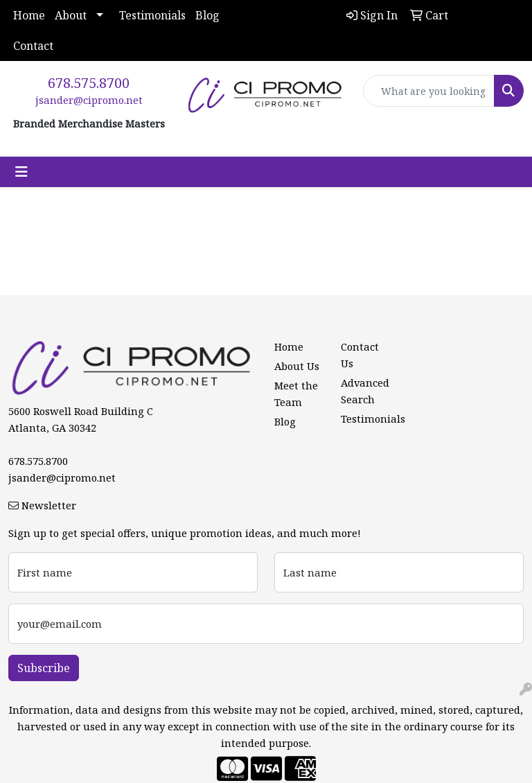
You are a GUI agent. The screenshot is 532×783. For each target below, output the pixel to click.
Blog (207, 15)
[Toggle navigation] (21, 172)
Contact (33, 46)
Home (29, 15)
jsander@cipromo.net (89, 100)
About (71, 15)
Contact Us (360, 355)
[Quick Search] (429, 91)
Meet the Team (296, 394)
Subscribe (44, 668)
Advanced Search (365, 391)
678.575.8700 (89, 83)
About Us (297, 366)
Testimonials (152, 15)
